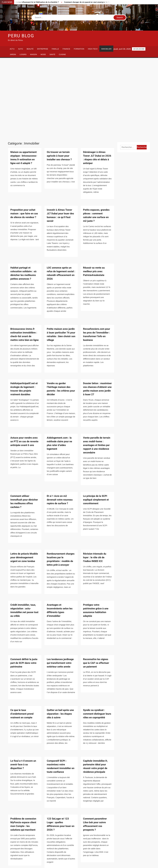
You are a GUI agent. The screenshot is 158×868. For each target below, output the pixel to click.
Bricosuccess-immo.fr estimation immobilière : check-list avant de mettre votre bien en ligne (25, 257)
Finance (66, 49)
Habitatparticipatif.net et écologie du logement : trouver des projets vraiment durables (24, 311)
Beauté (30, 49)
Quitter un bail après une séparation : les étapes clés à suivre (60, 636)
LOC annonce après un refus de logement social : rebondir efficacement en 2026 (61, 196)
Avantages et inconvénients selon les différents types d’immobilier (60, 533)
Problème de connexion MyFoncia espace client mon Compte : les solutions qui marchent (23, 747)
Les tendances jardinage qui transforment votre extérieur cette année (60, 585)
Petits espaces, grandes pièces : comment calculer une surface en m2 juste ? (96, 138)
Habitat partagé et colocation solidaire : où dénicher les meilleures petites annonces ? (23, 196)
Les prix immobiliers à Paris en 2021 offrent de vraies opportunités (60, 806)
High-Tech (93, 49)
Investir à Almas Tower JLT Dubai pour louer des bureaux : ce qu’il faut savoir (60, 138)
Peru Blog (21, 36)
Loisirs (23, 54)
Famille (55, 49)
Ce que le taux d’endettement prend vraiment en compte (22, 636)
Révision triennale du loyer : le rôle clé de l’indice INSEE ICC (95, 480)
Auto (21, 49)
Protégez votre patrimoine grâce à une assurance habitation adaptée (96, 533)
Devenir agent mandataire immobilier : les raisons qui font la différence (25, 806)
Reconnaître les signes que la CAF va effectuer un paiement (96, 585)
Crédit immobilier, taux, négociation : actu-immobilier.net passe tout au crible (24, 533)
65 (62, 851)
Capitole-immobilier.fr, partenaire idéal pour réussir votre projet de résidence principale (95, 689)
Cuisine (62, 54)
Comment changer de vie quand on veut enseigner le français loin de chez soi (100, 2)
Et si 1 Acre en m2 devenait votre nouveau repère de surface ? (60, 422)
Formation (79, 49)
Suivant (69, 851)
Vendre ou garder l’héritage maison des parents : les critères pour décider (61, 311)
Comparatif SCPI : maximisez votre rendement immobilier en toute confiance (61, 689)
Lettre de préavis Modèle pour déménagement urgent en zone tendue (24, 480)
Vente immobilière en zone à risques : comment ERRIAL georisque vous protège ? (97, 808)
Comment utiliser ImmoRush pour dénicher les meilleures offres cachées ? (24, 424)
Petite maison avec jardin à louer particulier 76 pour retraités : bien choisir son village (61, 257)
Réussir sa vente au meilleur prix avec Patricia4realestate (94, 194)
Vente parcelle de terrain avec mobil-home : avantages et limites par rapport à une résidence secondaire (97, 367)
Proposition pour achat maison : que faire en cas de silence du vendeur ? (24, 136)
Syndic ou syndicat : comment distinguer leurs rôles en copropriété (97, 636)
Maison (34, 54)
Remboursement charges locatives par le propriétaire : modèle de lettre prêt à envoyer (61, 482)
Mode (43, 54)
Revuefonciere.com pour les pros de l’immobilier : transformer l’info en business (97, 257)
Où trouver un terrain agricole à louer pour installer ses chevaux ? (59, 78)
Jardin (13, 54)
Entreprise (43, 49)
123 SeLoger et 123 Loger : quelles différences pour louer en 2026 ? (61, 747)
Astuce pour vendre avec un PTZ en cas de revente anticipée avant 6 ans (24, 364)
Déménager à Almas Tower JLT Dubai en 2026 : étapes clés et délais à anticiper (97, 80)
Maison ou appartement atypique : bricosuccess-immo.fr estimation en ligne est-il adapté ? (24, 80)
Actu (12, 49)
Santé (52, 54)
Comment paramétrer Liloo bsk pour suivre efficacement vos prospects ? (95, 747)
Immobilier (106, 49)
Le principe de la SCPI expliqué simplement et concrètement (96, 422)
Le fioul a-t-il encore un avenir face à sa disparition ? (23, 687)
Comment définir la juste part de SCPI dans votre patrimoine (24, 585)
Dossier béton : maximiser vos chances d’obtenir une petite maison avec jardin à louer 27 (97, 311)
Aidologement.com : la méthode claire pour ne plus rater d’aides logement (59, 366)
